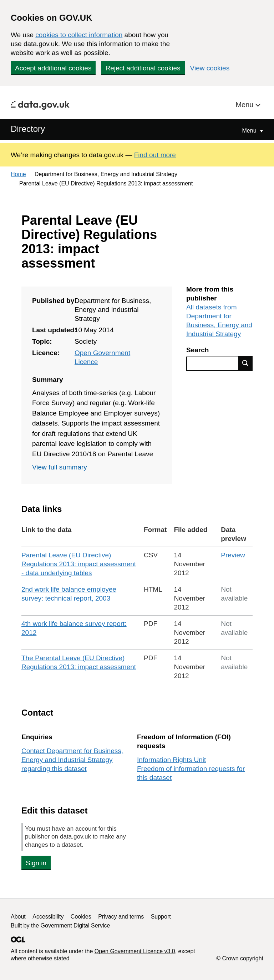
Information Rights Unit (171, 760)
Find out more (155, 155)
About (18, 917)
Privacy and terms (121, 917)
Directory (28, 129)
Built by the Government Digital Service (60, 926)
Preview (233, 555)
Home (18, 174)
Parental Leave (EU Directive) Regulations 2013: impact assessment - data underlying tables (79, 564)
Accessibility (48, 917)
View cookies (210, 68)
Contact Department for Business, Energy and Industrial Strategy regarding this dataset (72, 760)
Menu (245, 105)
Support (161, 917)
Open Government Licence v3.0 (135, 951)
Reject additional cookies (143, 68)
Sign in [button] (36, 863)
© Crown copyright (240, 958)
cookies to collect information (79, 35)
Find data (245, 363)
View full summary (60, 467)
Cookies (81, 917)
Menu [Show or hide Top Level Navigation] (250, 131)
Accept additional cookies (53, 68)
